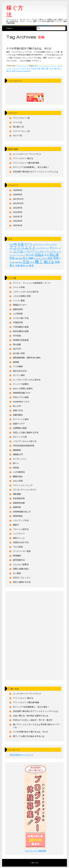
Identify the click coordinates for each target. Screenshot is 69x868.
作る (28, 68)
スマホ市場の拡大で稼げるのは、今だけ (29, 48)
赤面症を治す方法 (21, 542)
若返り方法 (18, 410)
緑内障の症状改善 (21, 340)
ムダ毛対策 (18, 314)
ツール (9, 68)
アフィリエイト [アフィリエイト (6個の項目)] (23, 247)
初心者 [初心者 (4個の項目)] (54, 255)
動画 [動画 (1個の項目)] (17, 258)
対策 (39, 68)
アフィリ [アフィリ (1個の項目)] (41, 244)
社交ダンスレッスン (22, 578)
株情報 (16, 362)
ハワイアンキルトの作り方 (25, 441)
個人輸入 (17, 127)
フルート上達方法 (21, 529)
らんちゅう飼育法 (21, 564)
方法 (51, 68)
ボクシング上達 (20, 437)
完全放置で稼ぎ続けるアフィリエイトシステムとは (36, 172)
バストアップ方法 (21, 520)
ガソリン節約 (19, 375)
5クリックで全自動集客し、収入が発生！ (31, 167)
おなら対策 (18, 481)
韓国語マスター (20, 305)
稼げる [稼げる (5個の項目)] (49, 262)
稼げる (9, 71)
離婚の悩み (18, 476)
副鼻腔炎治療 (19, 503)
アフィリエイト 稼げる (23, 158)
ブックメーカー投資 (22, 551)
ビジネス (23, 68)
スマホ (59, 66)
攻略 (47, 68)
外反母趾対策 (19, 498)
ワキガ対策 (18, 547)
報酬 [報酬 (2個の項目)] (31, 258)
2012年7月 (18, 217)
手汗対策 (17, 336)
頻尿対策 (17, 507)
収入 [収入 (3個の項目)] (25, 258)
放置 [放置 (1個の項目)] (17, 262)
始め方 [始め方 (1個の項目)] (45, 258)
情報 (43, 68)
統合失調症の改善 (21, 331)
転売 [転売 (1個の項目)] (27, 266)
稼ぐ (59, 68)
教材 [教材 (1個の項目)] (20, 262)
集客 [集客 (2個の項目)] (31, 266)
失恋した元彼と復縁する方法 (26, 432)
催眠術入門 (18, 454)
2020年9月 (18, 190)
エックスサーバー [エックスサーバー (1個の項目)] (43, 248)
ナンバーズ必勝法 (21, 384)
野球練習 (17, 556)
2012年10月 (18, 203)
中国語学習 (18, 322)
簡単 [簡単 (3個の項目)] (57, 262)
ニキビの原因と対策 (22, 296)
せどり (16, 135)
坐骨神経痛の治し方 (22, 512)
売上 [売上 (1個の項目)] (40, 258)
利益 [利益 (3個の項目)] (12, 258)
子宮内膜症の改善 (21, 327)
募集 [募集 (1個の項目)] (21, 258)
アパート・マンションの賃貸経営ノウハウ (32, 283)
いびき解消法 (19, 472)
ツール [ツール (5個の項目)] (18, 251)
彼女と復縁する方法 (22, 582)
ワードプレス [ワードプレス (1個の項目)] (21, 255)
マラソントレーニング (23, 485)
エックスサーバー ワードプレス (27, 154)
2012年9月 (18, 208)
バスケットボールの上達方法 (26, 292)
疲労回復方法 (19, 560)
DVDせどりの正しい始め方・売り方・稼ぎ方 (33, 720)
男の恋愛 (17, 344)
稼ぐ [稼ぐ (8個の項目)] (39, 261)
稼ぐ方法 (15, 11)
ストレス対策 (19, 287)
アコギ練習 (18, 366)
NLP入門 (17, 349)
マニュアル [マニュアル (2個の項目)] (50, 251)
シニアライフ (19, 534)
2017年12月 (18, 199)
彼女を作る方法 (20, 371)
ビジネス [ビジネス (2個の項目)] (40, 251)
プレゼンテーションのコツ (25, 490)
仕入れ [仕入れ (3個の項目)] (30, 255)
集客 (14, 71)
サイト (54, 66)
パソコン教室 (19, 301)
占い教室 (17, 573)
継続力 (16, 525)
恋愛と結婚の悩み (21, 569)
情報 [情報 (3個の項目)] (56, 258)
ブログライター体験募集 (35, 851)
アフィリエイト (45, 66)
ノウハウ (15, 68)
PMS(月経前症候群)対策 (24, 446)
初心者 (34, 68)
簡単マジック (19, 538)
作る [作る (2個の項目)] (47, 255)
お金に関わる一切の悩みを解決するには (31, 716)
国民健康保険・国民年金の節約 (27, 358)
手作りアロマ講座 (21, 397)
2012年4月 (18, 225)
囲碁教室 (17, 450)
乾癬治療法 (18, 415)
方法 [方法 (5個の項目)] (26, 262)
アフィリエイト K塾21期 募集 (26, 163)
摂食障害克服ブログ (22, 393)
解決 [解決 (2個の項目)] (23, 266)
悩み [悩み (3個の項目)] (50, 258)
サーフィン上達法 (21, 419)
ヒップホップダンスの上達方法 (27, 380)
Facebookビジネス (21, 402)
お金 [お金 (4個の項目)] (21, 244)
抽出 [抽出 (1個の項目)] (13, 262)
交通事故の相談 (20, 428)
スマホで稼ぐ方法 (21, 318)
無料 (55, 68)
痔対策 (16, 468)
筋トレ (16, 463)
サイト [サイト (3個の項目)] (53, 248)
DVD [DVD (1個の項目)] (11, 244)
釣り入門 (17, 406)
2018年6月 (18, 195)
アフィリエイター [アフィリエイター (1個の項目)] (51, 244)
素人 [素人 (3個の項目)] (12, 265)
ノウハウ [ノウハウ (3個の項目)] (29, 251)
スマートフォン (22, 66)
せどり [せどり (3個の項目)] (28, 244)
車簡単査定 (18, 516)
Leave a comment (23, 71)
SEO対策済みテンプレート (21, 755)
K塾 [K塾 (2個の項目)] (15, 244)
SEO (36, 66)
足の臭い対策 (19, 353)
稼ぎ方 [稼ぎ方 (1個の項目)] (32, 262)
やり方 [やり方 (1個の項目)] (35, 244)
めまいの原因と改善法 (23, 388)
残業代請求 (18, 309)
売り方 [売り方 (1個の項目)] (36, 258)
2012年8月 (18, 212)
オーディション (20, 459)
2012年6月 (18, 221)
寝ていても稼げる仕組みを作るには (29, 736)
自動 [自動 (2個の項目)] (18, 266)
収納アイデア (19, 424)
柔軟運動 (17, 494)
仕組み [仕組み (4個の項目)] (39, 255)
